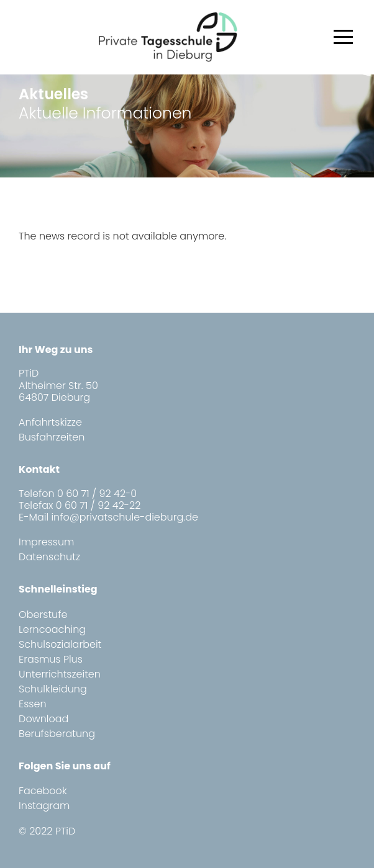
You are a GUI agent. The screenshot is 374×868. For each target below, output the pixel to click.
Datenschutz (49, 557)
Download (43, 719)
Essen (32, 704)
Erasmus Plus (51, 659)
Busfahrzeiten (52, 437)
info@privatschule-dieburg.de (125, 517)
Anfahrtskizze (50, 422)
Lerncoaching (52, 629)
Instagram (44, 806)
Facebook (43, 791)
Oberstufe (43, 615)
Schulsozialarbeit (60, 644)
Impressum (46, 542)
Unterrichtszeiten (60, 674)
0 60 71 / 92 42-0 (97, 494)
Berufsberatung (57, 734)
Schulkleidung (53, 689)
